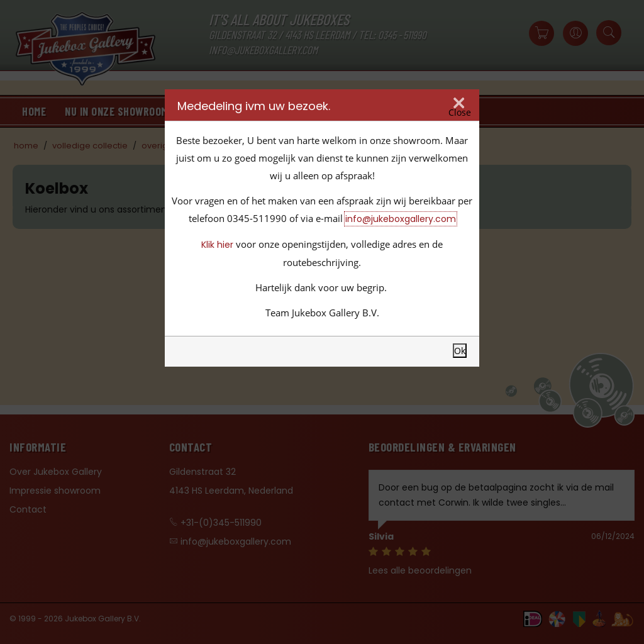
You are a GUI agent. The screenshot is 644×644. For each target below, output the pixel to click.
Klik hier (217, 245)
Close (460, 113)
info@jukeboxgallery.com (401, 219)
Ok (460, 351)
